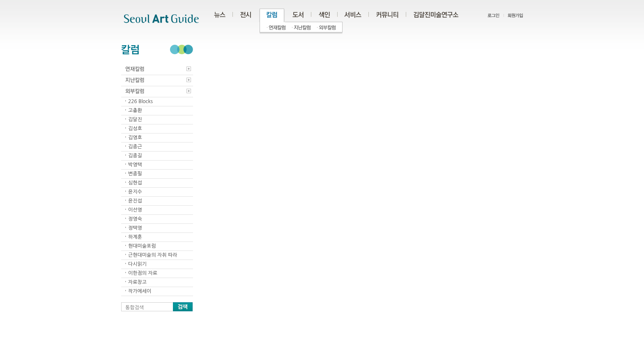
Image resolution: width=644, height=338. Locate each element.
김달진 (135, 120)
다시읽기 (137, 264)
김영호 (135, 138)
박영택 (135, 165)
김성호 (135, 129)
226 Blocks (140, 101)
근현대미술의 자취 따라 (153, 255)
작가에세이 (140, 291)
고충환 (135, 110)
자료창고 (137, 282)
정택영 (135, 228)
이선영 (135, 210)
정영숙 (135, 219)
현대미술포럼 (142, 246)
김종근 (135, 147)
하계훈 (135, 237)
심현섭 (135, 183)
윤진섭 (135, 201)
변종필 (135, 174)
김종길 (135, 156)
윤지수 (135, 192)
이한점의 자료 (143, 273)
